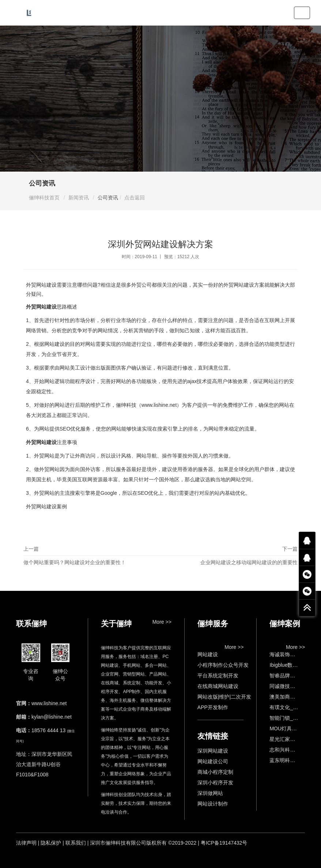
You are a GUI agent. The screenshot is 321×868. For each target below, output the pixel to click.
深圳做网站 (210, 793)
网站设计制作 (213, 804)
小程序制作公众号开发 (223, 665)
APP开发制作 (213, 707)
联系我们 (76, 843)
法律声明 (26, 843)
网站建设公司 (213, 761)
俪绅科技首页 (44, 198)
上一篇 (92, 557)
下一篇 (229, 557)
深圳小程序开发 (215, 783)
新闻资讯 (79, 198)
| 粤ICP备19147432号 (222, 843)
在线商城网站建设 (218, 686)
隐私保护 (51, 843)
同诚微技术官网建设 (292, 686)
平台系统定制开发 (218, 676)
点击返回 (135, 198)
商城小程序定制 (215, 772)
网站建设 (208, 654)
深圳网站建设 (213, 751)
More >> (162, 622)
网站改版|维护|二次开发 (224, 697)
